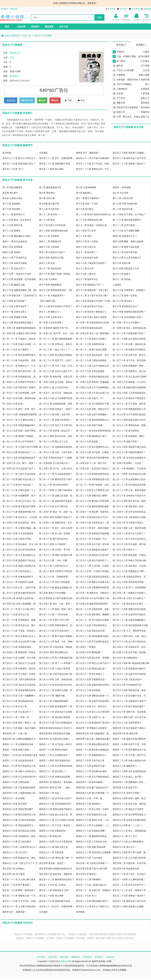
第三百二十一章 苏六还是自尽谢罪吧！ (94, 620)
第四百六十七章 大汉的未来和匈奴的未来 (21, 820)
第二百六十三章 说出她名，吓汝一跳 (20, 544)
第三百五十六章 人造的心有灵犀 (55, 669)
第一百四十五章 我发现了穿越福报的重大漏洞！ (94, 382)
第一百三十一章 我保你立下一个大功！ (21, 366)
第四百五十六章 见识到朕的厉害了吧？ (57, 804)
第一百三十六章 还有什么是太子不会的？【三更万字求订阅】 (57, 371)
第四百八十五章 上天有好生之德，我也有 (94, 842)
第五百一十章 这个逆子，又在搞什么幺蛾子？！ (131, 874)
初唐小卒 (121, 112)
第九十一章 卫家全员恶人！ (16, 312)
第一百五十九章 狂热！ (14, 404)
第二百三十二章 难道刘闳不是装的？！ (57, 501)
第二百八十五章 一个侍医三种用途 (92, 571)
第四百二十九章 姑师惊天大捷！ (91, 766)
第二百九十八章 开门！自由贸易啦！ (130, 587)
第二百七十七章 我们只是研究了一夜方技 (94, 560)
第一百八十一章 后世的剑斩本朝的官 (94, 431)
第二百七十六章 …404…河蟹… (54, 560)
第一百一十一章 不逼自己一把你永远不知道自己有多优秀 (21, 339)
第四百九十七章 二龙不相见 (89, 858)
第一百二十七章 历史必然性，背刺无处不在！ (21, 360)
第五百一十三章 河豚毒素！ (89, 879)
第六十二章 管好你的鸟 (50, 268)
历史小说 (27, 36)
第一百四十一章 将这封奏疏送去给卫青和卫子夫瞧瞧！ (94, 377)
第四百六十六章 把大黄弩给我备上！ (130, 815)
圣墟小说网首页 (10, 36)
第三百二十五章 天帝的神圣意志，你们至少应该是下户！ (94, 625)
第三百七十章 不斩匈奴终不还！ (128, 685)
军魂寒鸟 (145, 112)
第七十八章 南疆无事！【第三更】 (92, 290)
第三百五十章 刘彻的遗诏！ (126, 658)
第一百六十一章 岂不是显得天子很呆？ (94, 404)
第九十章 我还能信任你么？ (126, 306)
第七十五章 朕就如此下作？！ (90, 285)
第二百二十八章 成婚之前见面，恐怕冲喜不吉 (57, 496)
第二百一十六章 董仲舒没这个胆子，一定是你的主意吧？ (57, 479)
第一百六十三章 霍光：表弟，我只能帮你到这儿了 (21, 409)
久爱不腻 (145, 93)
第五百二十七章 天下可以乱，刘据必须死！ (94, 164)
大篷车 (146, 52)
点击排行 (35, 27)
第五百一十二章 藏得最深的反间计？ (57, 879)
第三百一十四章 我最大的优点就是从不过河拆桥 (131, 609)
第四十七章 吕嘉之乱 (86, 247)
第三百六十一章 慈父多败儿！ (90, 674)
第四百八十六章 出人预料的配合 (128, 842)
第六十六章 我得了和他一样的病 (55, 274)
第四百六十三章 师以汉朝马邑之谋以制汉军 (21, 815)
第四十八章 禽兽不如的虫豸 (126, 247)
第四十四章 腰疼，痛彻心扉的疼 (128, 241)
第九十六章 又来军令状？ (51, 317)
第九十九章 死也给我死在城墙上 (18, 323)
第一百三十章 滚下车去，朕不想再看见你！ (131, 360)
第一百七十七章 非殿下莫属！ (90, 425)
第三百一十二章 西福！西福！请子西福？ (57, 609)
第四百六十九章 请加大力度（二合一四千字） (94, 820)
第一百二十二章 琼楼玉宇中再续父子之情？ (131, 350)
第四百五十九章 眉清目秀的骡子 (18, 809)
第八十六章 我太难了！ (124, 301)
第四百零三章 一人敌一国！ (16, 733)
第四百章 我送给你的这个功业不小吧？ (57, 728)
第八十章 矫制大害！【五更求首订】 (20, 296)
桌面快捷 (147, 9)
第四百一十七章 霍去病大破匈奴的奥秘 (94, 750)
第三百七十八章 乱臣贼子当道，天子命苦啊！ (131, 696)
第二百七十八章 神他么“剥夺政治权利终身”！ (131, 560)
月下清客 (145, 66)
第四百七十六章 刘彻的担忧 (52, 831)
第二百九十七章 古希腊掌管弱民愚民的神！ (94, 587)
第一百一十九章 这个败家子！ (17, 350)
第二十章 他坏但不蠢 (123, 209)
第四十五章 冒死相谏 (12, 247)
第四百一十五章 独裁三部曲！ (17, 750)
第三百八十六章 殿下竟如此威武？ (129, 706)
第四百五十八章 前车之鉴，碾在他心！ (131, 804)
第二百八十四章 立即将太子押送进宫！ (57, 571)
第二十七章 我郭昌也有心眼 (89, 220)
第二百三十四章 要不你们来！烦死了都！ (131, 501)
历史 (12, 57)
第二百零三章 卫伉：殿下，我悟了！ (20, 463)
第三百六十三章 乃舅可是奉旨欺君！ (20, 679)
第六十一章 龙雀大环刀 (14, 268)
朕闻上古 (145, 117)
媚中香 (120, 66)
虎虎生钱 (145, 80)
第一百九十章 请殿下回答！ (126, 441)
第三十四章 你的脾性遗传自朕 (53, 231)
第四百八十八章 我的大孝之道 (53, 847)
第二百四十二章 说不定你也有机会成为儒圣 (131, 512)
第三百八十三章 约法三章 (15, 706)
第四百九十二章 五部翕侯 (51, 852)
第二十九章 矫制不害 (12, 225)
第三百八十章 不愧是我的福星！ (55, 701)
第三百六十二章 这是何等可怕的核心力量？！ (131, 674)
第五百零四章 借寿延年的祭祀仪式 (56, 869)
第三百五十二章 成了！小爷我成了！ (57, 663)
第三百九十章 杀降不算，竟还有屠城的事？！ (131, 712)
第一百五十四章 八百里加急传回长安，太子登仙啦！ (131, 393)
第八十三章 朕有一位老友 (125, 296)
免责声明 (53, 957)
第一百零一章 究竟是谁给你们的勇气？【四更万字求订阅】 (94, 323)
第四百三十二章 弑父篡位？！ (53, 771)
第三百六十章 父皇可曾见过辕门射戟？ (57, 674)
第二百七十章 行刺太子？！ (126, 550)
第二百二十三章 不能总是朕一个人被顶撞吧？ (21, 490)
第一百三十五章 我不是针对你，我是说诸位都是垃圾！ (21, 371)
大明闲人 (121, 52)
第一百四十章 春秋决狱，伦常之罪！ (57, 377)
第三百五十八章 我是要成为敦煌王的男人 (131, 669)
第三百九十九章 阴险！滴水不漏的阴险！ (21, 728)
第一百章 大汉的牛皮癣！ (51, 323)
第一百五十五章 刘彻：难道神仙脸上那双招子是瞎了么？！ (21, 398)
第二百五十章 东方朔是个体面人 (128, 523)
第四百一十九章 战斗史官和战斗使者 (20, 755)
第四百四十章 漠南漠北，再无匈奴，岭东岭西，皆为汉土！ (57, 782)
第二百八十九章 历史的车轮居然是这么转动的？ (94, 577)
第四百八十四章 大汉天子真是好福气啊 (57, 842)
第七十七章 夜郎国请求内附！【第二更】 (57, 290)
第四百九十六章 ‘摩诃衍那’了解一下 (56, 858)
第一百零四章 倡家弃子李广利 (53, 328)
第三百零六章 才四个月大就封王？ (129, 598)
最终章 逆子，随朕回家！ (88, 153)
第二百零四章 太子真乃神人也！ (55, 463)
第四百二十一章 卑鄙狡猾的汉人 (91, 755)
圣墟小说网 (115, 934)
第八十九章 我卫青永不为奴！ (90, 306)
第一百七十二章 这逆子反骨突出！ (56, 420)
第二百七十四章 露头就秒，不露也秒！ (131, 555)
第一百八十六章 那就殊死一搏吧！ (129, 436)
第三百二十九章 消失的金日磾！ (91, 631)
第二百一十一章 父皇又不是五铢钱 (19, 474)
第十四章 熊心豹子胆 (49, 204)
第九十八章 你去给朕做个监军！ (128, 317)
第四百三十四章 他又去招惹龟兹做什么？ (131, 771)
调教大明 (121, 103)
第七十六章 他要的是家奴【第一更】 (20, 290)
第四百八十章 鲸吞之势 (50, 836)
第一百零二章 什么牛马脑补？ (127, 323)
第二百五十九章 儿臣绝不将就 (17, 539)
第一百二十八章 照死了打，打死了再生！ (57, 360)
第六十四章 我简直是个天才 (126, 268)
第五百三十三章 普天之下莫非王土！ (20, 158)
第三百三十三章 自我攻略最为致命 (92, 636)
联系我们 (99, 957)
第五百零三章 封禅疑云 (14, 869)
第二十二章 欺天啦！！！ (51, 214)
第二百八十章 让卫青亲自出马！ (55, 566)
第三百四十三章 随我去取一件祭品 (19, 652)
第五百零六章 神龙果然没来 (126, 869)
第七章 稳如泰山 (84, 193)
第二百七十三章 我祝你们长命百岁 (92, 555)
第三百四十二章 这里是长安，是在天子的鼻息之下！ (131, 647)
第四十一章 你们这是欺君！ (16, 241)
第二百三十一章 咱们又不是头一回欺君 (21, 501)
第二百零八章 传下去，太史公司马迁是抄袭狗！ (57, 469)
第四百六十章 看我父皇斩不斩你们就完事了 (57, 809)
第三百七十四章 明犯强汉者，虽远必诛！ (131, 690)
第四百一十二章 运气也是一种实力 (56, 744)
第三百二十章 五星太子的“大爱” (54, 620)
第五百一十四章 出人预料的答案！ (129, 879)
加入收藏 (136, 9)
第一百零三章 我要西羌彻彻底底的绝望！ (21, 328)
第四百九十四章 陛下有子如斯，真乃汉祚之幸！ (131, 852)
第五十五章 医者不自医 (87, 258)
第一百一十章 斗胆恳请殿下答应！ (129, 333)
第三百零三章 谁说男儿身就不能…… (20, 598)
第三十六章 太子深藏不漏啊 (126, 231)
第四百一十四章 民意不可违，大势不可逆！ (131, 744)
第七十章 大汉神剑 (48, 279)
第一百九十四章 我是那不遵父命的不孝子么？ (131, 447)
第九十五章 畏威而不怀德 (15, 317)
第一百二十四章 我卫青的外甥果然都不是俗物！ (57, 355)
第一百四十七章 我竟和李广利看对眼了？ (21, 387)
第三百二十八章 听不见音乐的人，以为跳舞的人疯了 (57, 631)
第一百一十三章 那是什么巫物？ (91, 339)
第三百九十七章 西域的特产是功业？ (94, 723)
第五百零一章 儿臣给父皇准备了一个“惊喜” (94, 863)
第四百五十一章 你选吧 (14, 798)
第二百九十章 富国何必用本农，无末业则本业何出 (131, 577)
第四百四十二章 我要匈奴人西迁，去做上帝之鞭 (131, 782)
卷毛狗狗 (145, 107)
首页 (7, 27)
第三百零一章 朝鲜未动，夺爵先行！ (94, 593)
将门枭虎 (121, 61)
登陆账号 (4, 9)
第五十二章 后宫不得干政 (125, 252)
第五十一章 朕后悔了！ (87, 252)
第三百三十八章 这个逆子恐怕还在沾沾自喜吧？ (131, 642)
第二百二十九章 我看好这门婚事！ (92, 496)
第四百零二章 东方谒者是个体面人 (129, 728)
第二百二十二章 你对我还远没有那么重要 (131, 485)
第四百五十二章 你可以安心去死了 (56, 798)
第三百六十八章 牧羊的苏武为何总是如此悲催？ (57, 685)
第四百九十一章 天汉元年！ (16, 852)
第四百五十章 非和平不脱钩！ (127, 793)
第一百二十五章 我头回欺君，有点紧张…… (94, 355)
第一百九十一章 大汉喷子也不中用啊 (20, 447)
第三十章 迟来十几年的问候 (52, 225)
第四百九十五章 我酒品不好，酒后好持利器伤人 (21, 858)
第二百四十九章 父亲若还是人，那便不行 (94, 523)
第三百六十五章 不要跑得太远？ (91, 679)
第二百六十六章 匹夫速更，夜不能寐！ (131, 544)
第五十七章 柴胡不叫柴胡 (15, 263)
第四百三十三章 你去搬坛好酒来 (91, 771)
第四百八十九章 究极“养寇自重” (91, 847)
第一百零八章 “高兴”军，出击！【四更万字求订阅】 (57, 333)
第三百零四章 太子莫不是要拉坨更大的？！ (57, 598)
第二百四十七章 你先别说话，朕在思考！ (21, 523)
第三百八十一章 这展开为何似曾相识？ (94, 701)
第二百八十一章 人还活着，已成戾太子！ (94, 566)
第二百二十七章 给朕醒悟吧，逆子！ (20, 496)
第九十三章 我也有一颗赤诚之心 (91, 312)
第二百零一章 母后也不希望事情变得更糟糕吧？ (94, 458)
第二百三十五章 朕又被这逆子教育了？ (21, 506)
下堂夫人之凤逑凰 (125, 70)
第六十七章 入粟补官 (86, 274)
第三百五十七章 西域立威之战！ (91, 669)
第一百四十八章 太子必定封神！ (55, 387)
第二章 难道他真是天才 (50, 187)
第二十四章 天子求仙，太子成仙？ (129, 214)
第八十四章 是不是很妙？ (15, 301)
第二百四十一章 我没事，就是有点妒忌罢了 (94, 512)
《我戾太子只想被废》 (24, 934)
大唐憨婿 (121, 75)
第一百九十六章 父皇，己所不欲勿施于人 (57, 452)
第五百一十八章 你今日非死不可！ (129, 885)
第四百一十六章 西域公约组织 (53, 750)
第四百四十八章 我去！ (50, 793)
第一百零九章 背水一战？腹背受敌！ (94, 333)
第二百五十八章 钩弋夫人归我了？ (129, 533)
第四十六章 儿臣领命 (49, 247)
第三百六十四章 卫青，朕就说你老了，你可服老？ (57, 679)
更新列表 (27, 100)
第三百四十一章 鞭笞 (86, 647)
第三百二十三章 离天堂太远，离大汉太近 (21, 625)
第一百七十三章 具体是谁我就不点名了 (94, 420)
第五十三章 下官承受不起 (15, 258)
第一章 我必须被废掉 (12, 187)
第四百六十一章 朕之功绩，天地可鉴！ (94, 809)
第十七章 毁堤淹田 (11, 209)
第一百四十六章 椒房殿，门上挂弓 (129, 382)
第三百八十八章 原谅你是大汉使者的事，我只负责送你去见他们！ (57, 712)
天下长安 (121, 98)
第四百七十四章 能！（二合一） (128, 825)
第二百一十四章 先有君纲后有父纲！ (130, 474)
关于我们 (41, 957)
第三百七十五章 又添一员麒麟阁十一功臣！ (21, 696)
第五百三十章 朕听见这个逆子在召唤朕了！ (131, 158)
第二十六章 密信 (47, 220)
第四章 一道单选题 (122, 187)
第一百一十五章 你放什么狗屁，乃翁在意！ (21, 344)
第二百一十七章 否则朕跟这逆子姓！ (94, 479)
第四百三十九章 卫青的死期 (16, 782)
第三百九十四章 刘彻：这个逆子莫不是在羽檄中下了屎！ (131, 717)
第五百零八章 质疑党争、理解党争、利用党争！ (57, 874)
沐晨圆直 (145, 89)
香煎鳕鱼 (145, 103)
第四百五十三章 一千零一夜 (89, 798)
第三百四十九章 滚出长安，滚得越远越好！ (94, 658)
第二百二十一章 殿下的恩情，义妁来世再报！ (94, 485)
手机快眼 (112, 9)
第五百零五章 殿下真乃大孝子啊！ (92, 869)
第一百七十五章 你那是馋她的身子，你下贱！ (21, 425)
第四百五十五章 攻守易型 (15, 804)
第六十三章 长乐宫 (85, 268)
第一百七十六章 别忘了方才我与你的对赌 (57, 425)
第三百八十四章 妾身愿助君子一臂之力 (57, 706)
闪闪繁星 (145, 56)
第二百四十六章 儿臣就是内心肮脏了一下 (131, 517)
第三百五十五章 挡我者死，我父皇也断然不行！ (21, 669)
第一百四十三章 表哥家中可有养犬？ (20, 382)
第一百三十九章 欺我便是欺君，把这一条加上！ (21, 377)
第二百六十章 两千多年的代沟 (53, 539)
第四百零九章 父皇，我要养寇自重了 (94, 739)
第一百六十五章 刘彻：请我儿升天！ (94, 409)
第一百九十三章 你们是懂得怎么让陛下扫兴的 (94, 447)
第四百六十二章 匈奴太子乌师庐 (128, 809)
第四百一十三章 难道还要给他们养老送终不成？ (94, 744)
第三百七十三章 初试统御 (88, 690)
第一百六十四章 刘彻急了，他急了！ (57, 409)
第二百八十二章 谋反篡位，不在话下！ (131, 566)
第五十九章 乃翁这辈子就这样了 (91, 263)
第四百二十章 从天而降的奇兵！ (55, 755)
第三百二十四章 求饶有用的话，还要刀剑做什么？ (57, 625)
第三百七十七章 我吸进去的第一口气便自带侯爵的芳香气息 (94, 696)
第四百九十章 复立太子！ (125, 847)
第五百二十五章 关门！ (14, 169)
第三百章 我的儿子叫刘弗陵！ (53, 593)
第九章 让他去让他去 (12, 198)
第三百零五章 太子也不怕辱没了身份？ (94, 598)
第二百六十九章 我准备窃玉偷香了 (92, 550)
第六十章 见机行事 (122, 263)
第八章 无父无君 (120, 193)
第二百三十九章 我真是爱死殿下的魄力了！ (21, 512)
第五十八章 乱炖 (47, 263)
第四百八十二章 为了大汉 (125, 836)
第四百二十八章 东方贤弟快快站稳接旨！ (57, 766)
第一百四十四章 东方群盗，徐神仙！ (57, 382)
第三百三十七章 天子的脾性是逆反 (92, 642)
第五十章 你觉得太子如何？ (52, 252)
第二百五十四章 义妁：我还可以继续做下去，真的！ (131, 528)
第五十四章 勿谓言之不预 (51, 258)
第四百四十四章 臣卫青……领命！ (56, 788)
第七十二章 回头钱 (122, 279)
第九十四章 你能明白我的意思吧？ (129, 312)
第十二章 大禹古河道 (123, 198)
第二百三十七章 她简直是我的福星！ (94, 506)
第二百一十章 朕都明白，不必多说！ (130, 469)
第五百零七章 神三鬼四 (14, 874)
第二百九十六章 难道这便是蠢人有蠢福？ (57, 587)
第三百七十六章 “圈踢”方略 (52, 696)
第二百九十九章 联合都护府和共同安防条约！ (21, 593)
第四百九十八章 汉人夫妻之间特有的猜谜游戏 (131, 858)
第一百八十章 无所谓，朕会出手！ (56, 431)
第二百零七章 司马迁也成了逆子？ (19, 469)
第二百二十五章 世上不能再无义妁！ (94, 490)
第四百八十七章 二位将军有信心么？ (20, 847)
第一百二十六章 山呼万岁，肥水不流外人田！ (131, 355)
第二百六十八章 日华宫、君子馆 (55, 550)
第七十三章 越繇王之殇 (14, 285)
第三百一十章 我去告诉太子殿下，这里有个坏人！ (131, 604)
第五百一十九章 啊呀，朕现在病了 (19, 890)
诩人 (147, 84)
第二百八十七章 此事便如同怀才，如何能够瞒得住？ (21, 577)
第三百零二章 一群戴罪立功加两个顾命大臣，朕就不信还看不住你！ (131, 593)
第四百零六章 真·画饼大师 (125, 733)
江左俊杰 (145, 61)
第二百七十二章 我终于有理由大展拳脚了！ (57, 555)
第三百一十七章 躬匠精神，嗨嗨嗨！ (94, 615)
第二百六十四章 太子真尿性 (52, 544)
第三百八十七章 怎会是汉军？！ (18, 712)
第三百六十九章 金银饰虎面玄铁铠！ (94, 685)
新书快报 (14, 76)
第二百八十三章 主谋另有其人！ (18, 571)
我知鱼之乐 (15, 53)
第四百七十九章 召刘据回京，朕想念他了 (21, 836)
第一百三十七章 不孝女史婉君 (90, 371)
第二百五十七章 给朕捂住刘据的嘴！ (94, 533)
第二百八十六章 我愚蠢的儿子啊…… (130, 571)
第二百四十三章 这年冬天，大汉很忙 (20, 517)
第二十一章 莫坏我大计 (14, 214)
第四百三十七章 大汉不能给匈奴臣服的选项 (94, 777)
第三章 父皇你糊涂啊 (86, 187)
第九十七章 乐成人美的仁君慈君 (91, 317)
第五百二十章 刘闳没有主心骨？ (55, 890)
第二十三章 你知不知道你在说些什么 (94, 214)
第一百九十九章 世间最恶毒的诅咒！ (20, 458)
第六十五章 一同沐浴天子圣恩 (17, 274)
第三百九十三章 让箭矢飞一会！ (91, 717)
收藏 (42, 100)
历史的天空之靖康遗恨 (127, 107)
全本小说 (63, 27)
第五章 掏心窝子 (10, 193)
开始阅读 (11, 100)
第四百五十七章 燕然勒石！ (89, 804)
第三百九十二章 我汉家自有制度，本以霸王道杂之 (57, 717)
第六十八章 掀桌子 (122, 274)
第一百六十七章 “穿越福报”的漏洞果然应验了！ (21, 414)
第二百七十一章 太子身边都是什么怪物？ (21, 555)
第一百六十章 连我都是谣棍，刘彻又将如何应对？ (57, 404)
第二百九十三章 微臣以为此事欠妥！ (94, 582)
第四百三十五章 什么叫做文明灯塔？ (20, 777)
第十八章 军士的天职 (49, 209)
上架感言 (117, 285)
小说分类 (21, 27)
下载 (68, 100)
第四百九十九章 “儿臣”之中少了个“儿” (20, 863)
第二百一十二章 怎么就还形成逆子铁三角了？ (57, 474)
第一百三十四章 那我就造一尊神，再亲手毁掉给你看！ (131, 366)
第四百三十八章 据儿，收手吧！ (128, 777)
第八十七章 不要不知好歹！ (16, 306)
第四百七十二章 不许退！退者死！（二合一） (57, 825)
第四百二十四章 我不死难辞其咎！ (56, 760)
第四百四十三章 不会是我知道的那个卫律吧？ (21, 788)
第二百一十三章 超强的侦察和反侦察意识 (94, 474)
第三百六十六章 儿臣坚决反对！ (128, 679)
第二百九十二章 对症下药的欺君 (55, 582)
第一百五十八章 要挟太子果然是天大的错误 (131, 398)
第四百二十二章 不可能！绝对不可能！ (131, 755)
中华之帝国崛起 (124, 84)
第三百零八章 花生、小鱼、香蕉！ (56, 604)
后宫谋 (120, 93)
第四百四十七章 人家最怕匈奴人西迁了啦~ (21, 793)
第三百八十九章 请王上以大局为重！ (94, 712)
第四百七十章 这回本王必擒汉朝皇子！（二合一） (131, 820)
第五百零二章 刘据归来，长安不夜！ (130, 863)
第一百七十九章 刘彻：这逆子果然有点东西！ (21, 431)
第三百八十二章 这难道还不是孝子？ (130, 701)
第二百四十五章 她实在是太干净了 (92, 517)
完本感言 (43, 153)
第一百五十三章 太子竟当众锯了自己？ (94, 393)
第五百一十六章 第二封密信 (52, 885)
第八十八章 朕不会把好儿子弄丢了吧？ (57, 306)
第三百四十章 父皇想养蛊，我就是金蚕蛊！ (57, 647)
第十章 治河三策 (47, 198)
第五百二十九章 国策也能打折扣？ (19, 164)
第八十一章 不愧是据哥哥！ (52, 296)
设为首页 (124, 9)
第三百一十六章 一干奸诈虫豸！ (55, 615)
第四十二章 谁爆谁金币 (50, 241)
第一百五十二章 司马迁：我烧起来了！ (57, 393)
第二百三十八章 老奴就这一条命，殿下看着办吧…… (131, 506)
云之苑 (146, 70)
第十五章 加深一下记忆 (87, 204)
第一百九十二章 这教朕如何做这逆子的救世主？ (57, 447)
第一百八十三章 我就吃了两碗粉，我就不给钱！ (21, 436)
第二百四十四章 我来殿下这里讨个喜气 (57, 517)
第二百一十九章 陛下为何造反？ (18, 485)
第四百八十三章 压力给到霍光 (17, 842)
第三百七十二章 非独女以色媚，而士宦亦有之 (57, 690)
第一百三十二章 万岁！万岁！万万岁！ (57, 366)
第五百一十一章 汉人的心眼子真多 (19, 879)
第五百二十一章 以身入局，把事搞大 (94, 890)
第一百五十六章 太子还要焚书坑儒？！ (57, 398)
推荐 (55, 100)
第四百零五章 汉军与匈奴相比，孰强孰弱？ (94, 733)
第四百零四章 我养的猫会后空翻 (55, 733)
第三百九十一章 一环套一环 (16, 717)
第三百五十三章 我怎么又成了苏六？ (94, 663)
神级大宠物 (144, 75)
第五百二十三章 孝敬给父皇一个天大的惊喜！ (94, 169)
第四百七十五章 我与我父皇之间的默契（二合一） (21, 831)
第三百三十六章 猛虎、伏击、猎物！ (57, 642)
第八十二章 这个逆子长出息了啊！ (92, 296)
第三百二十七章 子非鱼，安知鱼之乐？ (21, 631)
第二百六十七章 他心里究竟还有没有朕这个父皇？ (21, 550)
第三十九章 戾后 (84, 236)
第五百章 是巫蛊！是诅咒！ (52, 863)
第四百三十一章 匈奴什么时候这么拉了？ (21, 771)
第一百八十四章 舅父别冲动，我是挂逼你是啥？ (57, 436)
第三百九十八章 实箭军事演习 (127, 723)
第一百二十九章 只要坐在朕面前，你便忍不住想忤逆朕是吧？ (94, 360)
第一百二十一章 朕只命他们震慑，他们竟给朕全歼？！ (94, 350)
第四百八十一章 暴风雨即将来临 (91, 836)
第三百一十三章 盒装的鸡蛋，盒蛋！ (94, 609)
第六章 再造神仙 (47, 193)
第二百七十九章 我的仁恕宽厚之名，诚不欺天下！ (21, 566)
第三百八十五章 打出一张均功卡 (91, 706)
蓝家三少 (145, 98)
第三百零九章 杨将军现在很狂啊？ (92, 604)
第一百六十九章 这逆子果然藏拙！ (92, 414)
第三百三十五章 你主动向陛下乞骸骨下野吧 (21, 642)
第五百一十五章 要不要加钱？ (17, 885)
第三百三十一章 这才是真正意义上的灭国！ (21, 636)
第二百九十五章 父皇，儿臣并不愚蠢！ (21, 587)
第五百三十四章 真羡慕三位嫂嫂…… (130, 153)
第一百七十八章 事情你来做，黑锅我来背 (131, 425)
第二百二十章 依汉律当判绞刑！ (55, 485)
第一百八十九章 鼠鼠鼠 (87, 441)
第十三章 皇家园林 (11, 204)
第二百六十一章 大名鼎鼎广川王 (91, 539)
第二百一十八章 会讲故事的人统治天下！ (131, 479)
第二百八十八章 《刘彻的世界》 (55, 577)
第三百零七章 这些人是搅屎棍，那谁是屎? (21, 604)
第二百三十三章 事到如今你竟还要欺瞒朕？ (94, 501)
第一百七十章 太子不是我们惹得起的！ (131, 414)
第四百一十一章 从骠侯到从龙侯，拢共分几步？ (21, 744)
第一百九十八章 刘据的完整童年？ (129, 452)
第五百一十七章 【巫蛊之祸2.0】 (92, 885)
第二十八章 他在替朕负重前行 (127, 220)
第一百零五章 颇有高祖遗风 (89, 328)
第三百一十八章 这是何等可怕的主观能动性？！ (131, 615)
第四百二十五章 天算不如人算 (90, 760)
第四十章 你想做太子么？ (125, 236)
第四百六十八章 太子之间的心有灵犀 (57, 820)
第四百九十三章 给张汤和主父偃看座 (94, 852)
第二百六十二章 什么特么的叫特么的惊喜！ (131, 539)
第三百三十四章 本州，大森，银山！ (130, 636)
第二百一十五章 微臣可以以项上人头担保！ (21, 479)
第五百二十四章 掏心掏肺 (51, 169)
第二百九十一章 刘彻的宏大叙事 (18, 582)
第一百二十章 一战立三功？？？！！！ (57, 350)
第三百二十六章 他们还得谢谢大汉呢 (130, 625)
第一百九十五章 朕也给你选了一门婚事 (21, 452)
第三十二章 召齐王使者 (124, 225)
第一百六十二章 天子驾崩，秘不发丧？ (131, 404)
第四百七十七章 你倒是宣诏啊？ (91, 831)
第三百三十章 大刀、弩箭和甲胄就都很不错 (131, 631)
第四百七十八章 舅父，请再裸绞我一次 (131, 831)
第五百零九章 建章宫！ (87, 874)
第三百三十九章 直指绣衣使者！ (18, 647)
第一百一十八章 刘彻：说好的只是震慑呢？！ (131, 344)
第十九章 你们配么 (85, 209)
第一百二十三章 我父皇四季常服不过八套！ (21, 355)
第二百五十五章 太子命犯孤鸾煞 (18, 533)
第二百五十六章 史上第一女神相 (55, 533)
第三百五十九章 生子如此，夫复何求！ (21, 674)
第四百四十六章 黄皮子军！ (126, 788)
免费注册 (13, 9)
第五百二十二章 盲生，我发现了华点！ (131, 890)
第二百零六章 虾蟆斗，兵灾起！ (128, 463)
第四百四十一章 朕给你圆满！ (90, 782)
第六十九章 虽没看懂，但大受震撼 (19, 279)
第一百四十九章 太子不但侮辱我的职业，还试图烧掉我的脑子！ (94, 387)
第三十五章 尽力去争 (86, 231)
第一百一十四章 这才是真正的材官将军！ (131, 339)
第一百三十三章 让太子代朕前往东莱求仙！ (94, 366)
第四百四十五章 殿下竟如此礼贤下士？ (94, 788)
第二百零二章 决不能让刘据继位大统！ (131, 458)
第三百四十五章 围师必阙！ (89, 652)
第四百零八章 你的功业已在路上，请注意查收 (57, 739)
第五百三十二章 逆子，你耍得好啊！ (57, 158)
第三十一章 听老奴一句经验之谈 (91, 225)
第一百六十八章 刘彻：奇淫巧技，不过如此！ (57, 414)
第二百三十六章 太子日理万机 (53, 506)
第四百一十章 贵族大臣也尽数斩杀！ (130, 739)
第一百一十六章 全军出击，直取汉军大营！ (57, 344)
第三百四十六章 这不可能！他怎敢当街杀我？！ (131, 652)
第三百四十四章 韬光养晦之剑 (53, 652)
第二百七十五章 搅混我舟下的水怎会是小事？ (21, 560)
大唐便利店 (122, 89)
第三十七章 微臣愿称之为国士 (17, 236)
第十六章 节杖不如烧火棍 (125, 204)
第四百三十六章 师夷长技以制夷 (55, 777)
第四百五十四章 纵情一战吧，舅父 (129, 798)
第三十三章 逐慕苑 (11, 231)
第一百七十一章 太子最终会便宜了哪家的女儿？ (21, 420)
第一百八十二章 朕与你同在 (126, 431)
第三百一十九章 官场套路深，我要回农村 (21, 620)
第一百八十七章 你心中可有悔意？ (19, 441)
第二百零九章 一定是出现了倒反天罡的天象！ (94, 469)
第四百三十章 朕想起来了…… (127, 766)
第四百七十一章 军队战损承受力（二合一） (21, 825)
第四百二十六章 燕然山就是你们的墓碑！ (131, 760)
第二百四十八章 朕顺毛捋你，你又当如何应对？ (57, 523)
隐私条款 (64, 957)
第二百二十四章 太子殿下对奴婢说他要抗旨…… (57, 490)
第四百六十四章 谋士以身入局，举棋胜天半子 (57, 815)
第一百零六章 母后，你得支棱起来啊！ (131, 328)
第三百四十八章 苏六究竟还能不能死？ (57, 658)
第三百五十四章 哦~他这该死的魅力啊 (131, 663)
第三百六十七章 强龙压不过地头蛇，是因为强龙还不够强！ (21, 685)
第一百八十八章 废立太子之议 (53, 441)
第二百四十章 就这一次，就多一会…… (57, 512)
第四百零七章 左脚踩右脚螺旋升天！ (20, 739)
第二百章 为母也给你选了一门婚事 (56, 458)
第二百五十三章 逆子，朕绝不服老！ (94, 528)
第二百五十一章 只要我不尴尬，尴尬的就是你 (21, 528)
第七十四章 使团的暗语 (50, 285)
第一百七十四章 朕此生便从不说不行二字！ (131, 420)
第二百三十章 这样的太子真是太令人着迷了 (131, 496)
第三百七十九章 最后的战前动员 (18, 701)
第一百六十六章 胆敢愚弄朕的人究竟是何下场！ (131, 409)
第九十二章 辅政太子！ (50, 312)
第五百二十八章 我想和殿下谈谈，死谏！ (57, 164)
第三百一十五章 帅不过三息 (16, 615)
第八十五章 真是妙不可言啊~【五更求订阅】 (94, 301)
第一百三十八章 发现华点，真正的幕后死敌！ (131, 371)
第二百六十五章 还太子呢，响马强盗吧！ (94, 544)
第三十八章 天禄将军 (49, 236)
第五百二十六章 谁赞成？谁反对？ (129, 164)
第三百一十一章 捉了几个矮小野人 (19, 609)
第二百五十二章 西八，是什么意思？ (57, 528)
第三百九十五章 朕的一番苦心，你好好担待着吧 (21, 723)
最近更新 (49, 27)
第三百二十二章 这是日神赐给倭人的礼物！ (131, 620)
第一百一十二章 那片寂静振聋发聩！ (57, 339)
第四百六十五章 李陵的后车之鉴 (91, 815)
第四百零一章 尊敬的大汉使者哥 (91, 728)
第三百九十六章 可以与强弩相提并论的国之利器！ (57, 723)
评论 (81, 100)
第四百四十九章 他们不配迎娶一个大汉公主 (94, 793)
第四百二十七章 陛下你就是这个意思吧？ (21, 766)
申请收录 (88, 957)
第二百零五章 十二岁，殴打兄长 (91, 463)
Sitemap (110, 957)
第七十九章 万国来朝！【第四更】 (129, 290)
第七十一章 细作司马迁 (87, 279)
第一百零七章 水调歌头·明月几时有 (19, 333)
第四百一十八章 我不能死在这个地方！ (131, 750)
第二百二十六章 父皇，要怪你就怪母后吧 (131, 490)
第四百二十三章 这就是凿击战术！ (19, 760)
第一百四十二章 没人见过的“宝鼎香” (130, 377)
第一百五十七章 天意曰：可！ (90, 398)
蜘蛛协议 (76, 957)
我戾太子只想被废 (43, 36)
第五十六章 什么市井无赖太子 (127, 258)
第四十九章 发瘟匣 (11, 252)
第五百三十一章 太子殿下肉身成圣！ (94, 158)
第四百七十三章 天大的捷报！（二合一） (94, 825)
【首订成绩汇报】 (48, 301)
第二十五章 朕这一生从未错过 (17, 220)
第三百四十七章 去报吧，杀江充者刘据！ (21, 658)
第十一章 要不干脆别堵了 (88, 198)
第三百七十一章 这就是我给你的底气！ (21, 690)
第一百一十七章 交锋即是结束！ (91, 344)
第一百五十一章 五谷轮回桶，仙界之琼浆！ (21, 393)
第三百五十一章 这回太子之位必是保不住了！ (21, 663)
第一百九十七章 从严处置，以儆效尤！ (94, 452)
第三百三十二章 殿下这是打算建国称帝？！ (57, 636)
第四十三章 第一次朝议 (87, 241)
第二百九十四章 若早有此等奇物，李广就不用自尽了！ (131, 582)
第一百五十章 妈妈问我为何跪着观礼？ (131, 387)
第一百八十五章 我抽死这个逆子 (91, 436)
